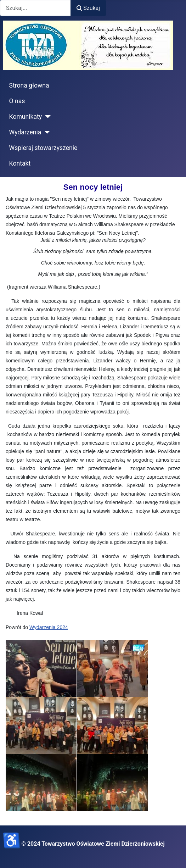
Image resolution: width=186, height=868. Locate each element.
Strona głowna (29, 85)
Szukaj (88, 8)
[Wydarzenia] (46, 132)
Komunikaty (26, 117)
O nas (17, 101)
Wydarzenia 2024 (49, 627)
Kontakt (20, 163)
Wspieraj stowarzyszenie (43, 148)
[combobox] (35, 8)
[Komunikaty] (46, 117)
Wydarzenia (25, 132)
